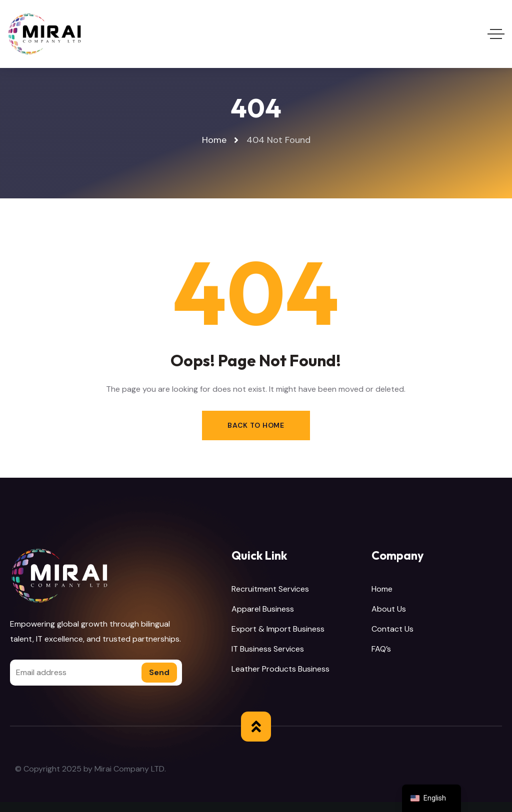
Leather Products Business (280, 669)
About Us (389, 609)
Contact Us (392, 629)
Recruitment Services (270, 589)
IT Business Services (268, 649)
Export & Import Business (278, 629)
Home (382, 589)
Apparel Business (263, 609)
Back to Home (256, 425)
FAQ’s (381, 649)
